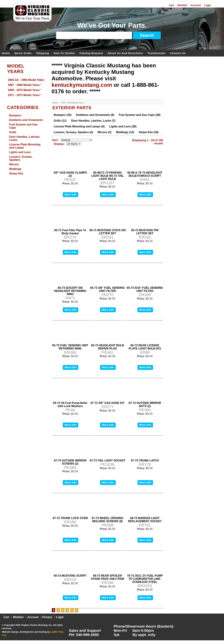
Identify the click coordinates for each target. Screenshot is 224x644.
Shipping (43, 53)
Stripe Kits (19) (149, 132)
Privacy (47, 617)
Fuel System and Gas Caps (23, 126)
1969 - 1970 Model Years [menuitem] (25, 90)
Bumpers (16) (62, 115)
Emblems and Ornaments (26, 120)
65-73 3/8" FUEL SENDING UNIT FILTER (107, 289)
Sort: (55, 140)
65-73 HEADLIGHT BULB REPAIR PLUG (108, 347)
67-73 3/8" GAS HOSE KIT (107, 403)
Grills (13, 132)
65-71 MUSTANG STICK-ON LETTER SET (108, 232)
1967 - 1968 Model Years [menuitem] (25, 85)
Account (196, 5)
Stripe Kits (16, 174)
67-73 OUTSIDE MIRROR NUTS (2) (145, 405)
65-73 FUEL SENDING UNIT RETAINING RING (70, 347)
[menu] (25, 88)
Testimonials (156, 53)
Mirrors (14, 164)
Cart (171, 5)
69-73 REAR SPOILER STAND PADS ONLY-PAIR (108, 577)
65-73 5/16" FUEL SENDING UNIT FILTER (145, 289)
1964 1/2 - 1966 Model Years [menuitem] (25, 80)
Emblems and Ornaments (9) (95, 115)
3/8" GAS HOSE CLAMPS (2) (70, 174)
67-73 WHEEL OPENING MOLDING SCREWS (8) (108, 520)
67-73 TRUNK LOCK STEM (70, 518)
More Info (71, 195)
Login (208, 5)
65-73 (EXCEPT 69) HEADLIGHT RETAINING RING (70, 291)
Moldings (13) (125, 132)
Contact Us (178, 53)
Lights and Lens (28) (123, 126)
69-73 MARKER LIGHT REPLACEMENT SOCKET (145, 520)
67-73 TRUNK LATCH (145, 461)
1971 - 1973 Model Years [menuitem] (25, 95)
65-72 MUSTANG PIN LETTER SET (145, 232)
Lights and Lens (20, 152)
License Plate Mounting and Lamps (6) (79, 126)
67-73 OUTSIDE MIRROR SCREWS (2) (70, 462)
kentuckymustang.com (82, 85)
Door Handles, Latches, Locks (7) (93, 121)
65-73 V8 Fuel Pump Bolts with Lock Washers (70, 405)
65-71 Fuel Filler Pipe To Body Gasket (70, 232)
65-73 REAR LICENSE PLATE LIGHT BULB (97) (145, 347)
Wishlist (182, 5)
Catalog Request (91, 53)
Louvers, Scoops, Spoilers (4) (73, 132)
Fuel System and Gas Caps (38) (140, 115)
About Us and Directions (125, 53)
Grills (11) (60, 121)
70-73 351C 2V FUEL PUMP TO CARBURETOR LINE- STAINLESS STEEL (145, 579)
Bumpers (15, 115)
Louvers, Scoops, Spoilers (21, 158)
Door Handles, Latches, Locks (25, 138)
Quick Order (23, 53)
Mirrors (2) (105, 132)
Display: (59, 144)
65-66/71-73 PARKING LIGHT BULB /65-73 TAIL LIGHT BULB (108, 176)
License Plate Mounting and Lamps (25, 146)
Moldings (15, 169)
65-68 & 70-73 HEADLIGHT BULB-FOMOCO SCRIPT (145, 174)
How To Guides (64, 53)
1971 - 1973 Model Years (73, 103)
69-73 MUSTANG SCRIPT (70, 576)
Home (6, 53)
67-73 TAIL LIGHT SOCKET (108, 461)
